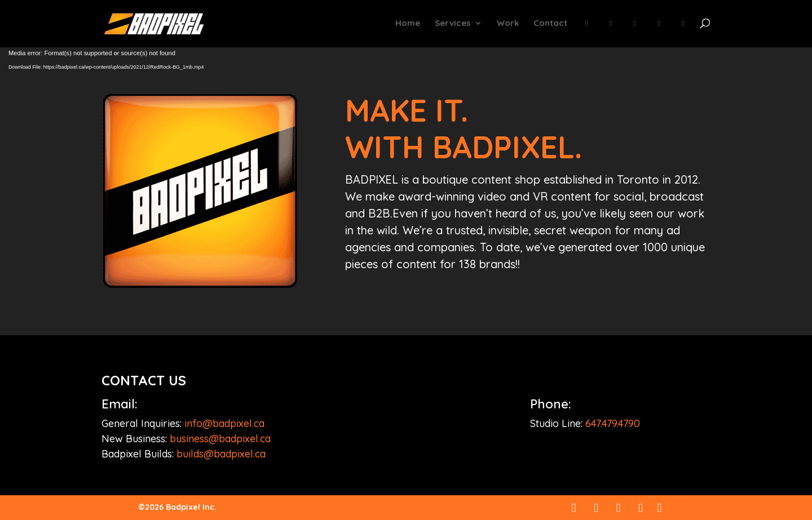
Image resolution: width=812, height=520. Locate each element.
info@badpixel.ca (224, 423)
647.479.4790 (613, 423)
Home (408, 24)
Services (453, 24)
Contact (550, 24)
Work (508, 24)
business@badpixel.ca (220, 439)
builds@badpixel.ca (221, 454)
